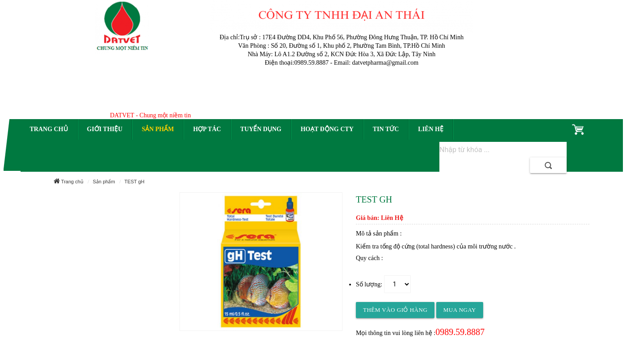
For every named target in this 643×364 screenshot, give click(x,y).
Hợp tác (207, 129)
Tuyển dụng (261, 129)
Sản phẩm (158, 129)
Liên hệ (431, 129)
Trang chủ (49, 129)
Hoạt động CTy (327, 129)
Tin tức (386, 129)
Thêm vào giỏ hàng (395, 310)
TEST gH (134, 182)
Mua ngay (460, 310)
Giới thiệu (105, 129)
